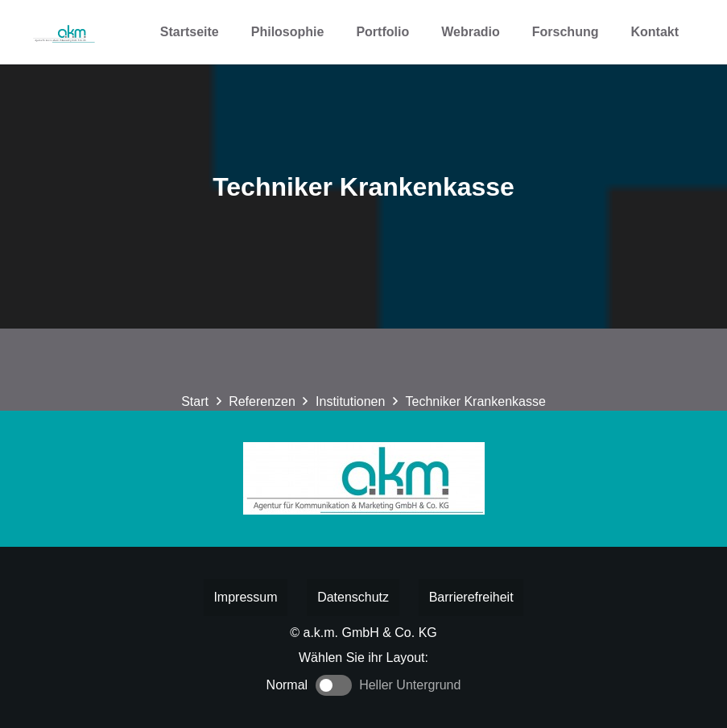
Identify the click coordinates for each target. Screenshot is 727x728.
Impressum (245, 597)
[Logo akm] (64, 33)
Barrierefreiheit (471, 597)
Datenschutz (353, 597)
